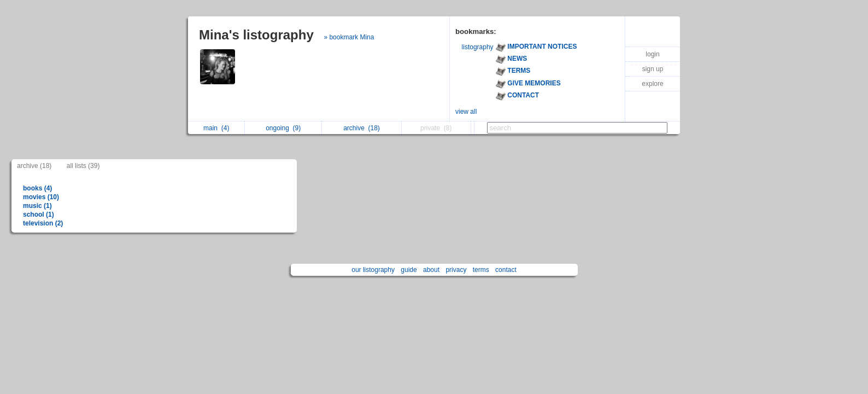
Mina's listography (256, 35)
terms (481, 270)
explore (652, 84)
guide (409, 270)
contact (506, 270)
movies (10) (41, 197)
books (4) (37, 188)
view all (466, 112)
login (652, 54)
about (431, 270)
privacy (456, 270)
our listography (373, 270)
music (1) (37, 206)
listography (478, 47)
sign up (653, 69)
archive (362, 128)
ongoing (283, 128)
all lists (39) (83, 166)
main (216, 128)
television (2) (43, 223)
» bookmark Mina (349, 37)
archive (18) (34, 166)
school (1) (39, 215)
